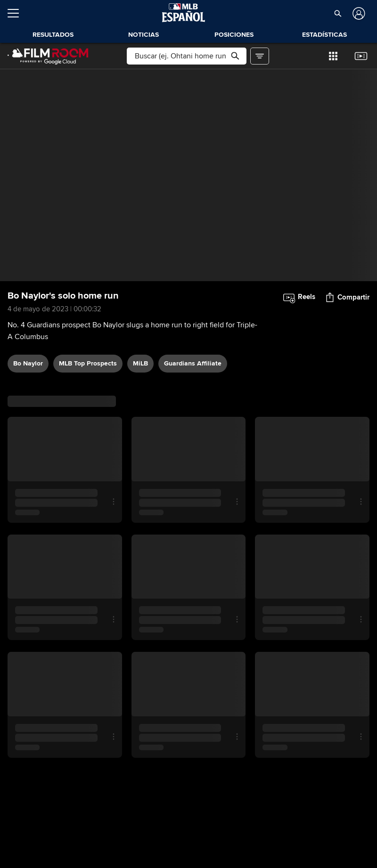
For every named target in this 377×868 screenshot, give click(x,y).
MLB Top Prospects (88, 363)
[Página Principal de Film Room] (48, 56)
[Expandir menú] (17, 13)
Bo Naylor (28, 363)
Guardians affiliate (193, 363)
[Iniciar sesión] (358, 13)
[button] (338, 13)
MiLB (140, 363)
